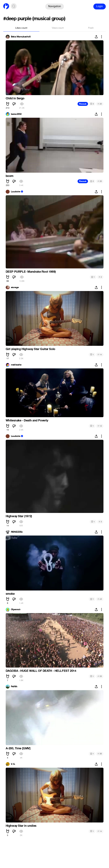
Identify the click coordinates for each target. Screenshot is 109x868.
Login (100, 6)
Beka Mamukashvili (21, 37)
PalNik (14, 687)
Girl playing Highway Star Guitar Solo (30, 349)
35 (100, 754)
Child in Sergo (15, 98)
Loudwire (16, 192)
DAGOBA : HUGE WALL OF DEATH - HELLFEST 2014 (41, 671)
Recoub (83, 104)
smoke (10, 594)
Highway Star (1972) (19, 516)
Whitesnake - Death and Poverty (27, 420)
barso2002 (16, 114)
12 (100, 426)
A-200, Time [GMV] (18, 748)
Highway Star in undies (21, 826)
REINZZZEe (17, 532)
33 (100, 676)
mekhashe (16, 365)
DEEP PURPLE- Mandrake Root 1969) (31, 272)
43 (100, 599)
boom (10, 176)
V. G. (13, 764)
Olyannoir (16, 610)
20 (100, 104)
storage (15, 287)
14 (100, 354)
